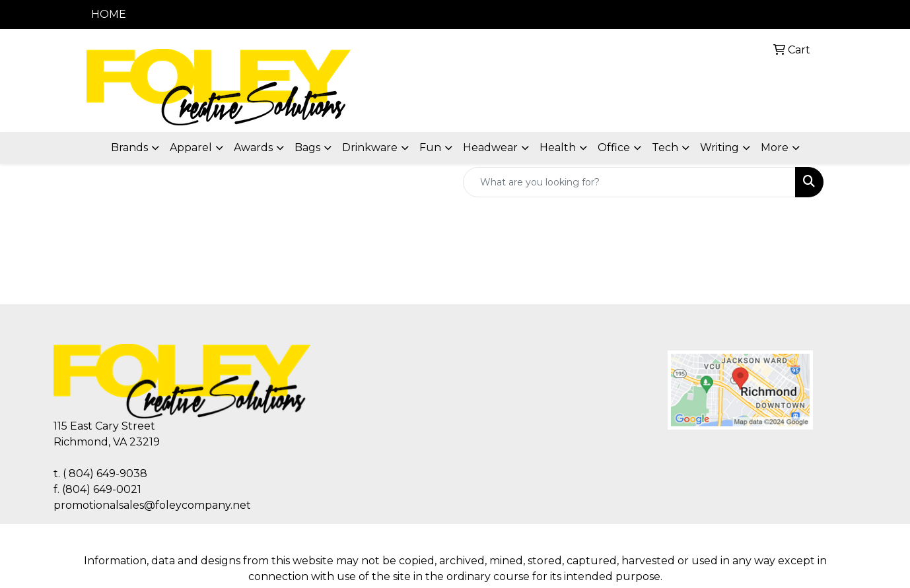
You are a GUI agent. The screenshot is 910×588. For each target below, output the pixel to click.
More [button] (775, 147)
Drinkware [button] (370, 147)
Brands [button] (129, 147)
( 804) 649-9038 (105, 474)
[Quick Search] (629, 182)
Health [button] (558, 147)
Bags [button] (307, 147)
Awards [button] (253, 147)
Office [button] (614, 147)
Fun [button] (430, 147)
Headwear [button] (490, 147)
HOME (109, 14)
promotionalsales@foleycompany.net (152, 505)
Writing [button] (719, 147)
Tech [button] (665, 147)
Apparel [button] (191, 147)
